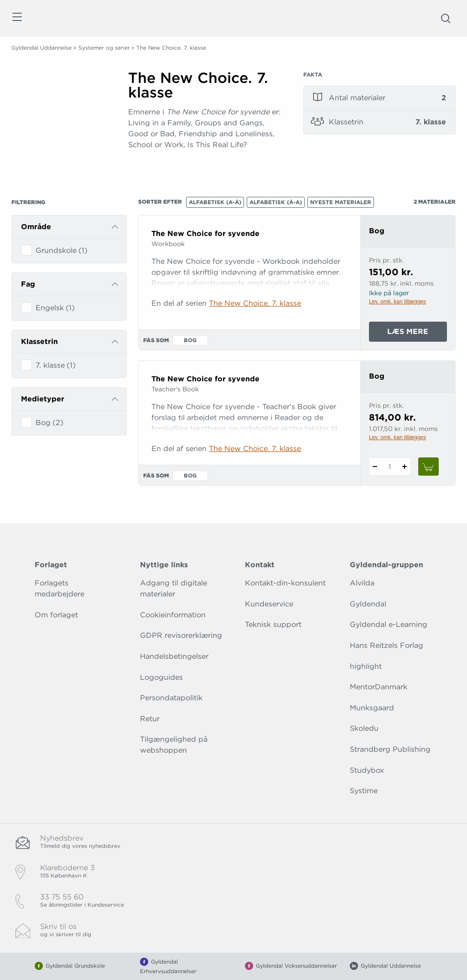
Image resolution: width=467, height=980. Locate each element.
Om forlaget (56, 615)
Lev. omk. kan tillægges (397, 302)
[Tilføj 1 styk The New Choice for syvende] (405, 467)
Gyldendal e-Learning (389, 624)
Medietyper (43, 399)
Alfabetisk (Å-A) (276, 202)
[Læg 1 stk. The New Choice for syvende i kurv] (429, 467)
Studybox (367, 770)
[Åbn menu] (17, 18)
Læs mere (417, 334)
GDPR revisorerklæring (181, 635)
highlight (366, 666)
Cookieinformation (173, 615)
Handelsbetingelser (174, 656)
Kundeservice (269, 604)
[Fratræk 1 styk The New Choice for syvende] (375, 467)
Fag (28, 284)
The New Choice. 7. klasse (255, 303)
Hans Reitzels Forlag (387, 645)
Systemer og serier (104, 48)
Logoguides (161, 677)
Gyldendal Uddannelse (42, 48)
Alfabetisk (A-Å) (215, 202)
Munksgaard (372, 708)
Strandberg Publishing (390, 749)
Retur (150, 719)
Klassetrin (39, 341)
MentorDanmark (379, 687)
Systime (364, 791)
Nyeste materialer (341, 202)
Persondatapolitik (171, 698)
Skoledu (364, 728)
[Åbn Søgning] (446, 18)
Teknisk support (273, 624)
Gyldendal (368, 604)
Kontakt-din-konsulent (285, 583)
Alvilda (362, 583)
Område (36, 227)
